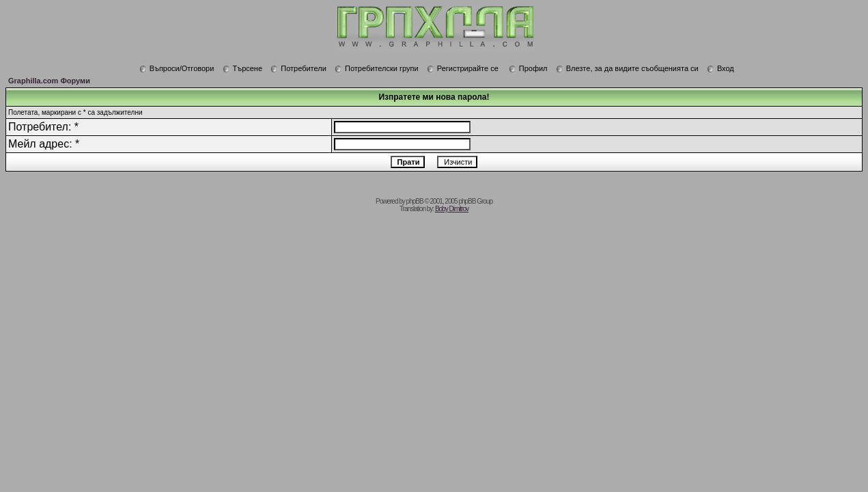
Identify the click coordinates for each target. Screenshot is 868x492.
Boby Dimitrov (452, 209)
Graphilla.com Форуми (49, 81)
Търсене (243, 68)
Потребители (298, 68)
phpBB (415, 201)
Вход (720, 68)
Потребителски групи (377, 68)
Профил (528, 68)
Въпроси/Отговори (177, 68)
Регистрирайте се (463, 68)
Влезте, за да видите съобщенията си (627, 68)
